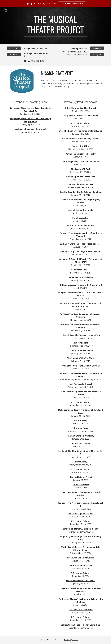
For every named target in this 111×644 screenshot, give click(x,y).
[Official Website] (14, 48)
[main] (55, 25)
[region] (55, 3)
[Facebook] (97, 48)
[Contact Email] (14, 54)
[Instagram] (97, 54)
